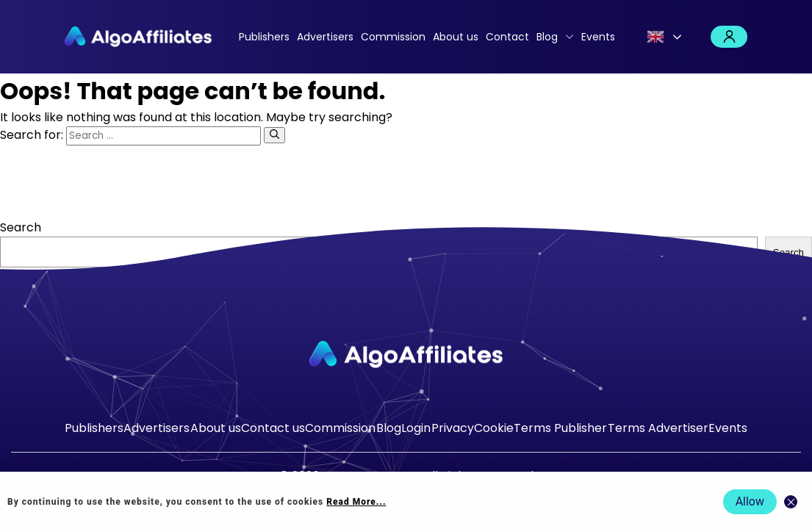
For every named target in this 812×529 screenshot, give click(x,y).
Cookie (494, 428)
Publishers (264, 37)
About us (456, 37)
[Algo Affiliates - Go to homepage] (138, 37)
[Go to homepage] (406, 355)
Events (598, 37)
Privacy (453, 428)
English (655, 37)
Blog (547, 37)
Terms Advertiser (658, 428)
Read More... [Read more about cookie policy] (356, 502)
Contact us (273, 428)
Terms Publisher (560, 428)
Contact (507, 37)
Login (729, 37)
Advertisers (325, 37)
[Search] (274, 135)
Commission (393, 37)
